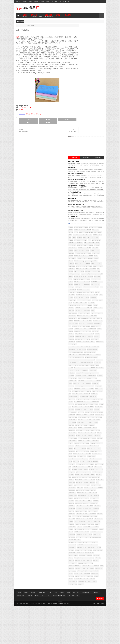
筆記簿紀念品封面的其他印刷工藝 (86, 68)
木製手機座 (81, 451)
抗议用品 (92, 422)
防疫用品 (86, 599)
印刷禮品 (100, 212)
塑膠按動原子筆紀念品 (91, 365)
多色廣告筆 (81, 373)
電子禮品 (80, 610)
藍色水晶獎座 (81, 532)
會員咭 (98, 235)
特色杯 (80, 191)
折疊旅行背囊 (87, 425)
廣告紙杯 (80, 222)
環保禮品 (80, 126)
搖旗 (95, 433)
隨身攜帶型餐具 (98, 272)
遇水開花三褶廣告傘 (83, 584)
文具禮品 (90, 123)
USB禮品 (97, 129)
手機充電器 (90, 165)
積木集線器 (95, 511)
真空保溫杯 (99, 246)
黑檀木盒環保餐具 (87, 623)
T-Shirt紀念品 (86, 313)
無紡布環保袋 (96, 477)
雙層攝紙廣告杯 (94, 602)
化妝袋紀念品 (81, 349)
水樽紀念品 (93, 464)
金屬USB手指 (81, 147)
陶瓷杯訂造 (92, 599)
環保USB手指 (100, 487)
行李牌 (80, 178)
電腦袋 (90, 170)
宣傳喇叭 (97, 375)
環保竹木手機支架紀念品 (84, 243)
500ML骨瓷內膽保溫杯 (83, 305)
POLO (99, 134)
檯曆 (79, 238)
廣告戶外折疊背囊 (82, 399)
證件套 (97, 152)
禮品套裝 (84, 149)
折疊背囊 (86, 230)
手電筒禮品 (86, 422)
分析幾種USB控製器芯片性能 (85, 99)
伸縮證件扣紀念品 (88, 326)
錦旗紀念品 (99, 269)
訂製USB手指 (81, 537)
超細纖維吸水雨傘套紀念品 (84, 563)
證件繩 (96, 558)
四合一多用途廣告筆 (94, 360)
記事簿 (84, 558)
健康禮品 (93, 183)
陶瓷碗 (98, 599)
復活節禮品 (100, 409)
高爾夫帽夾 (90, 618)
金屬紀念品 (81, 594)
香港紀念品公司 (76, 631)
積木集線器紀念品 (82, 513)
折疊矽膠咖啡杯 (82, 427)
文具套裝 (80, 438)
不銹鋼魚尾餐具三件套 (83, 321)
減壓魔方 (96, 469)
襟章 (79, 534)
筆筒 (79, 516)
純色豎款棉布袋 (93, 251)
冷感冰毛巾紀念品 (82, 347)
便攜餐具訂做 (87, 204)
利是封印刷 (95, 173)
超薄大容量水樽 (89, 568)
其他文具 (80, 341)
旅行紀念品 (81, 152)
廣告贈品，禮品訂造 (90, 404)
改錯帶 (94, 435)
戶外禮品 (93, 147)
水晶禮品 (92, 152)
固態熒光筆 (96, 362)
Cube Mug (80, 162)
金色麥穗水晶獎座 (88, 594)
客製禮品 (37, 634)
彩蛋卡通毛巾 (93, 409)
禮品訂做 (101, 121)
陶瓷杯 (93, 126)
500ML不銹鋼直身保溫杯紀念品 (85, 302)
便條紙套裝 (98, 331)
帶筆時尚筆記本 (82, 391)
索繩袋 (95, 521)
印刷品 (101, 152)
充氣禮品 (84, 209)
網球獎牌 (80, 526)
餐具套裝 (94, 615)
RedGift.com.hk (23, 114)
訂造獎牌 (80, 552)
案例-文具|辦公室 (91, 453)
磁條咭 (86, 248)
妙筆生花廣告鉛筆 (82, 375)
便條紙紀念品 (81, 173)
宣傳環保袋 (81, 378)
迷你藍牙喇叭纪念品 (83, 579)
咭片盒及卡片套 (82, 186)
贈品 (79, 118)
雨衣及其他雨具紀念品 (83, 607)
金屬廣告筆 (95, 264)
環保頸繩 (92, 160)
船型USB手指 (84, 529)
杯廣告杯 (83, 453)
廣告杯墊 (80, 401)
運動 (94, 262)
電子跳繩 (85, 610)
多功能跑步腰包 (92, 370)
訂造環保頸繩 (92, 552)
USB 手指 (93, 313)
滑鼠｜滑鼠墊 (88, 241)
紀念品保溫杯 (81, 519)
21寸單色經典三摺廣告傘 (84, 181)
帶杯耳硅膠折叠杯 (82, 388)
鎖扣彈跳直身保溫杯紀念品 (94, 597)
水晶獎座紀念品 (86, 189)
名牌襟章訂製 (99, 354)
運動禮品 (100, 194)
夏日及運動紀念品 (82, 144)
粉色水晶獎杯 (92, 516)
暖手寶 (80, 448)
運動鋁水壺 (93, 586)
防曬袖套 (86, 272)
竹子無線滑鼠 (98, 513)
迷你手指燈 (93, 576)
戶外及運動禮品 (99, 139)
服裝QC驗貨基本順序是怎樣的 (85, 62)
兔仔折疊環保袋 (82, 339)
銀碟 (93, 129)
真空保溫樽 (81, 248)
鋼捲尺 (85, 597)
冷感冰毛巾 (89, 134)
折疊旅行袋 (94, 425)
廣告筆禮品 (96, 149)
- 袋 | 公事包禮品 (96, 277)
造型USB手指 (99, 136)
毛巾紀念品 (86, 461)
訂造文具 (87, 550)
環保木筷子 (94, 490)
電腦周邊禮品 (96, 610)
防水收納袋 (81, 599)
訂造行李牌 (99, 552)
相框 (85, 506)
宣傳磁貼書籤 (95, 378)
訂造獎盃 (85, 552)
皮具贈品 (93, 246)
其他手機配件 (98, 209)
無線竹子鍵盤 (95, 480)
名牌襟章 (98, 183)
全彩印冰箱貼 (89, 339)
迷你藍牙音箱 (88, 262)
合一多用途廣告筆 (82, 354)
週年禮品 (95, 194)
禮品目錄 (31, 1)
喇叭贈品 (86, 360)
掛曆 (79, 233)
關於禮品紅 (36, 1)
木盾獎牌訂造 (98, 448)
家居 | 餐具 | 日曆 (91, 383)
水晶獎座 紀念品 (93, 461)
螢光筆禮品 (81, 170)
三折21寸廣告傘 (97, 202)
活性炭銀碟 (90, 469)
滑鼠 (85, 472)
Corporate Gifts (89, 308)
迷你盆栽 (99, 576)
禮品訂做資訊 (81, 121)
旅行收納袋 (100, 438)
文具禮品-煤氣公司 (82, 105)
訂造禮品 (80, 116)
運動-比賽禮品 (92, 584)
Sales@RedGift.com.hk (65, 1)
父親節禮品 (88, 482)
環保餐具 (92, 142)
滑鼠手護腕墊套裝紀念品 (93, 474)
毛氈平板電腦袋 (91, 238)
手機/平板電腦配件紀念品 (84, 225)
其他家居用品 (91, 209)
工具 (87, 217)
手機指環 (88, 420)
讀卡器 (100, 558)
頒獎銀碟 (95, 612)
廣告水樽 (80, 155)
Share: (100, 310)
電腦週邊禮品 (88, 275)
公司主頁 (25, 1)
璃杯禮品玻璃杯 (92, 487)
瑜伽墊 (86, 487)
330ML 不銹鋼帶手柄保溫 (84, 295)
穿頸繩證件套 (90, 513)
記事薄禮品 (85, 178)
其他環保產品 (86, 341)
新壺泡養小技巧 (82, 56)
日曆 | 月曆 (89, 446)
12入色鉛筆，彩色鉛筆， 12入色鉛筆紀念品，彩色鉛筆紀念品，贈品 (91, 281)
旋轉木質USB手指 (82, 443)
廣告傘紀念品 (87, 396)
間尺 (84, 196)
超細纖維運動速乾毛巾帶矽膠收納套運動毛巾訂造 (89, 565)
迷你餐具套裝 (88, 194)
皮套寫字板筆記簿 (82, 500)
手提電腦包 (81, 417)
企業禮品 (94, 118)
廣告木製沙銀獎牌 (97, 399)
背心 (89, 131)
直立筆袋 (96, 503)
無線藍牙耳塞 (81, 482)
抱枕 (79, 430)
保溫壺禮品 (98, 334)
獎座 (99, 482)
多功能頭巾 (99, 370)
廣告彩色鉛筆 (95, 396)
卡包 (86, 349)
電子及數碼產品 (86, 157)
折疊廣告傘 (92, 228)
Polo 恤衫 (93, 157)
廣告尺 (87, 220)
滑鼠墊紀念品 (91, 472)
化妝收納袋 (94, 347)
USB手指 (80, 123)
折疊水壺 (100, 425)
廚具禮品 (88, 394)
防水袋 (91, 272)
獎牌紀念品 (81, 168)
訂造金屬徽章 (98, 256)
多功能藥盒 (96, 367)
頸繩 (96, 196)
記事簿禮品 (100, 155)
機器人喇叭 (93, 459)
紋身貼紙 (91, 191)
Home (18, 26)
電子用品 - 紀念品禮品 (94, 607)
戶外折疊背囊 (93, 412)
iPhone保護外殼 (94, 315)
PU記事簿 (95, 310)
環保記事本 (81, 495)
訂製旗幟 (94, 539)
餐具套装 (80, 277)
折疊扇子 (98, 228)
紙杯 (98, 251)
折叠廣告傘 (81, 425)
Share (36, 123)
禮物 (99, 123)
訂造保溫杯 (100, 191)
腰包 (79, 529)
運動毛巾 (90, 149)
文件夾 (99, 435)
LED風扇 (80, 310)
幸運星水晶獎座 (82, 394)
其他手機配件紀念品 (83, 212)
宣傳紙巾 (98, 157)
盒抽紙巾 (85, 503)
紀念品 (18, 37)
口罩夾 (98, 349)
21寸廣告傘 (87, 199)
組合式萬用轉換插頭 (83, 524)
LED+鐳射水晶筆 (98, 308)
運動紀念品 (81, 264)
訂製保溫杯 (88, 537)
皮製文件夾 (90, 500)
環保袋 (80, 149)
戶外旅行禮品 (90, 222)
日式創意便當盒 (82, 446)
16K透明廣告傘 (81, 284)
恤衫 (79, 136)
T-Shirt (80, 129)
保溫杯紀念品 (88, 173)
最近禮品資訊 (82, 46)
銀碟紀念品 (86, 269)
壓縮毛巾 (80, 367)
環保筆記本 (93, 243)
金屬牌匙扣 (87, 592)
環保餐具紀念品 (96, 495)
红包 (95, 191)
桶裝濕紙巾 (81, 456)
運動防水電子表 (82, 589)
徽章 (84, 222)
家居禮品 (80, 134)
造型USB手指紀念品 (91, 581)
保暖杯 (80, 334)
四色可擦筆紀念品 (88, 362)
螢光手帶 (93, 532)
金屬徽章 (87, 147)
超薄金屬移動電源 (82, 571)
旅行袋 (80, 440)
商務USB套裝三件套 (87, 357)
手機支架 (93, 225)
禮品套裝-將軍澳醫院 (83, 50)
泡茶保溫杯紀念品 (82, 469)
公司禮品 (101, 116)
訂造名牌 (80, 547)
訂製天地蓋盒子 (95, 537)
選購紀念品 (36, 15)
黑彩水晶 (80, 623)
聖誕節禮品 (81, 254)
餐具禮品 (99, 615)
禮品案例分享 (49, 15)
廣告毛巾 (89, 144)
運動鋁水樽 (91, 178)
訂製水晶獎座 (81, 542)
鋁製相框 (80, 597)
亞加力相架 (81, 183)
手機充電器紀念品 (95, 417)
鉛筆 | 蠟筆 (96, 594)
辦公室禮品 (84, 136)
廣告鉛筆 (89, 407)
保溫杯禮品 (87, 183)
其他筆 (86, 344)
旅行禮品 (89, 235)
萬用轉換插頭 (92, 529)
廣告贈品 (87, 121)
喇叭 (86, 215)
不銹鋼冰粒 (81, 204)
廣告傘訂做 (81, 142)
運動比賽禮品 (81, 586)
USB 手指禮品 (85, 202)
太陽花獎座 (100, 373)
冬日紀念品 (98, 142)
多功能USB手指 (85, 139)
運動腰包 (87, 586)
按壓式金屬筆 (89, 433)
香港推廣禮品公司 (86, 631)
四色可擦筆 (81, 362)
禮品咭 (101, 248)
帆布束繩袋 (92, 217)
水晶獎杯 (87, 464)
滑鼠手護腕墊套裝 (82, 474)
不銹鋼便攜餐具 (82, 318)
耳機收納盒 (94, 526)
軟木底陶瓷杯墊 (82, 573)
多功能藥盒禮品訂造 (83, 370)
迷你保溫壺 (81, 576)
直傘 (86, 176)
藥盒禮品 (87, 532)
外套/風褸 (80, 131)
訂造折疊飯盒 (81, 550)
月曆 (102, 235)
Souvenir (80, 313)
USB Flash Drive (99, 126)
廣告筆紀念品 (81, 404)
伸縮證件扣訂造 (97, 326)
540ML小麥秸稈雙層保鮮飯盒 (96, 305)
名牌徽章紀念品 (91, 354)
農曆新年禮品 (81, 262)
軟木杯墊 (100, 573)
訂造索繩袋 (91, 256)
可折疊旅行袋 (81, 215)
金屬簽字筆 (99, 592)
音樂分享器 (89, 612)
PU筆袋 (90, 310)
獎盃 (98, 131)
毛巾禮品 (80, 461)
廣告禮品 (95, 116)
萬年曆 (86, 254)
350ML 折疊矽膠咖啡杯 (96, 295)
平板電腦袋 (100, 162)
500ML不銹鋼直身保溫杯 (97, 300)
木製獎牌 (96, 165)
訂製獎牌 (99, 254)
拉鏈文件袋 (87, 430)
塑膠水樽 (91, 215)
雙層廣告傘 (87, 602)
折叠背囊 (80, 228)
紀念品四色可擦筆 (89, 519)
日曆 (94, 235)
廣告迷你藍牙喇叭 (82, 407)
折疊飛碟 (100, 427)
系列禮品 (98, 144)
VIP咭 (91, 202)
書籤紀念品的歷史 (82, 87)
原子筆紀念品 (92, 349)
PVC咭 (79, 202)
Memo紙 (85, 310)
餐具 (96, 178)
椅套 (88, 459)
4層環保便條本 (94, 199)
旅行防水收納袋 (86, 440)
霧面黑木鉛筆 (96, 275)
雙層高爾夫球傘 (87, 605)
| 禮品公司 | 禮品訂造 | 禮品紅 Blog (33, 118)
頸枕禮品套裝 (87, 615)
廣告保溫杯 (81, 396)
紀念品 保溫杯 (85, 251)
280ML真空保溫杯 (95, 292)
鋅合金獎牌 (92, 269)
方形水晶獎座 (86, 438)
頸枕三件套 (81, 615)
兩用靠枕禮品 (97, 339)
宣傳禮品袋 (81, 381)
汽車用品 (80, 466)
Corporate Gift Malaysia (73, 634)
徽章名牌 (80, 412)
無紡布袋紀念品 (87, 480)
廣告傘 (95, 134)
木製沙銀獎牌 (87, 451)
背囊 (99, 176)
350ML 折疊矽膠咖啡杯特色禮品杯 (86, 297)
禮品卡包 (88, 508)
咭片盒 (80, 357)
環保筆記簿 (99, 243)
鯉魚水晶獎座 (98, 620)
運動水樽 (97, 160)
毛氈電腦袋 (99, 238)
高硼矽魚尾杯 (90, 620)
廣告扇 (91, 220)
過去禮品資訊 (100, 46)
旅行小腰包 (93, 438)
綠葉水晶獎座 (99, 524)
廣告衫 (85, 131)
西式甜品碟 (84, 534)
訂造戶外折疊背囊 (87, 547)
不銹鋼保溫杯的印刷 (95, 181)
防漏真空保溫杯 (90, 196)
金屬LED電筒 (96, 589)
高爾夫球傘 (96, 170)
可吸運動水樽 (88, 352)
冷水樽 (89, 347)
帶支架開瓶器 (99, 386)
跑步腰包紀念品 (96, 571)
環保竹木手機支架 (97, 241)
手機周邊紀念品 (82, 420)
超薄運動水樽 (97, 568)
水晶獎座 (95, 123)
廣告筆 (96, 121)
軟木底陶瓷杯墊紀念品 (91, 573)
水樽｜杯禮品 (81, 241)
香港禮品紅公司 (96, 631)
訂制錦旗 (95, 534)
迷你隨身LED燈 (92, 579)
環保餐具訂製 (81, 498)
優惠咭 (80, 209)
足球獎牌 (89, 259)
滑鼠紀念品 (81, 477)
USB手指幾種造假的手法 (84, 81)
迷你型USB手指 (91, 136)
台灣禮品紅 (30, 634)
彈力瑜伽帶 (81, 409)
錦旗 (79, 139)
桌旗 (97, 453)
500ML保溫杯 (96, 302)
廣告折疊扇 (97, 220)
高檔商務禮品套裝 (82, 618)
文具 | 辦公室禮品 (82, 235)
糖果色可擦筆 (99, 516)
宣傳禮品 (85, 116)
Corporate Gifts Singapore (59, 634)
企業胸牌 (87, 323)
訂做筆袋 (90, 534)
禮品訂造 (83, 118)
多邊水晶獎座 (87, 373)
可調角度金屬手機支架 (98, 352)
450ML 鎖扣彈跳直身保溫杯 (84, 300)
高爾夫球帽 (96, 618)
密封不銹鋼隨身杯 (82, 386)
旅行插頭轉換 (81, 176)
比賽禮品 (99, 459)
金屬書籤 (80, 196)
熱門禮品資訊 (91, 46)
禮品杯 (89, 129)
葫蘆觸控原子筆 (100, 529)
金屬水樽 (80, 267)
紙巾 (95, 176)
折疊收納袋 (81, 230)
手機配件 (80, 422)
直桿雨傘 (91, 503)
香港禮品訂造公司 (21, 634)
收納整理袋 (81, 435)
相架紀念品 (81, 506)
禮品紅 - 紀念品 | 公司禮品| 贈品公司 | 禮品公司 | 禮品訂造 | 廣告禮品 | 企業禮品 (44, 642)
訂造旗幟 (93, 550)
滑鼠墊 (98, 189)
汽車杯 (99, 464)
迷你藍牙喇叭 (81, 194)
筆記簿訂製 (94, 168)
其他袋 (90, 344)
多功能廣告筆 (97, 215)
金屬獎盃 (85, 267)
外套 (84, 367)
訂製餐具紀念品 (94, 542)
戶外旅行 (84, 165)
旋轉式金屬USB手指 (95, 440)
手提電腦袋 (87, 417)
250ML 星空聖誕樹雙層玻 (84, 292)
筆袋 (79, 251)
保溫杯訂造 (88, 336)
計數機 (100, 555)
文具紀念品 (81, 160)
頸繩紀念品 (81, 199)
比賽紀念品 (99, 147)
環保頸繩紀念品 (88, 495)
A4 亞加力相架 (81, 308)
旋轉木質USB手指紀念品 (93, 443)
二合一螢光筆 (81, 323)
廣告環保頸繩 (86, 401)
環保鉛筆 (80, 246)
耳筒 (99, 526)
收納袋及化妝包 (88, 435)
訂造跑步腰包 (81, 555)
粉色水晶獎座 (84, 516)
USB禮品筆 (81, 315)
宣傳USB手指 (90, 375)
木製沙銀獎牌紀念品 (96, 451)
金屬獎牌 (93, 592)
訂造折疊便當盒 (96, 547)
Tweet (25, 123)
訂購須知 (59, 15)
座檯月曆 (98, 217)
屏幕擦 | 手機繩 (91, 386)
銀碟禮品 (80, 269)
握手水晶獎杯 (90, 233)
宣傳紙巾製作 (87, 381)
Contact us (100, 637)
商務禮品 (84, 129)
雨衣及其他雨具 (95, 605)
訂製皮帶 (87, 542)
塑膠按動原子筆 (82, 365)
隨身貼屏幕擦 (81, 275)
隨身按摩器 (81, 602)
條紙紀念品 (96, 456)
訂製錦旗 (85, 256)
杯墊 (79, 453)
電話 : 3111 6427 (55, 1)
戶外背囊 (89, 414)
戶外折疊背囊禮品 (82, 414)
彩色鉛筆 (86, 409)
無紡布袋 (80, 480)
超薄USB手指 (81, 568)
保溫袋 (93, 336)
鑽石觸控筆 (81, 272)
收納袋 (96, 233)
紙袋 (91, 521)
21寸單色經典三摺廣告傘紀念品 (85, 289)
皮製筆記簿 (96, 500)
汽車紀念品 (86, 466)
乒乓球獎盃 (96, 321)
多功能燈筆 (89, 367)
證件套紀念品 (90, 558)
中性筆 (91, 321)
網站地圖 (42, 1)
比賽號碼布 (84, 238)
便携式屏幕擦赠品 (94, 328)
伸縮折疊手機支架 (95, 323)
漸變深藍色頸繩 (88, 477)
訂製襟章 (80, 256)
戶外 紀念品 (86, 412)
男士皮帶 (87, 498)
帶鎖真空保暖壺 (98, 391)
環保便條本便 (81, 490)
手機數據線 (99, 225)
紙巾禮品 (86, 521)
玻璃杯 (85, 485)
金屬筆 (86, 170)
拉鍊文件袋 (98, 230)
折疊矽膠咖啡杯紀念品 (91, 427)
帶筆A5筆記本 (91, 388)
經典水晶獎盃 (91, 524)
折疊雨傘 (92, 230)
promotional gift (88, 162)
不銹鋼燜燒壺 (89, 318)
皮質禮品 (80, 503)
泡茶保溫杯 (92, 466)
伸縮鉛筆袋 (81, 328)
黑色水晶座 (95, 623)
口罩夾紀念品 (81, 352)
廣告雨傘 (92, 139)
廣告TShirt (33, 631)
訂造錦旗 (95, 555)
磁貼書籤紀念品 (82, 508)
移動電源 (91, 176)
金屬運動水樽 (98, 267)
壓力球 (99, 365)
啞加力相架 (81, 360)
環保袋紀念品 (96, 493)
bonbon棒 (87, 315)
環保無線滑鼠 (81, 493)
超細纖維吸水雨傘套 (90, 560)
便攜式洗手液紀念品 (90, 331)
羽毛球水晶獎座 (87, 526)
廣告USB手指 (81, 220)
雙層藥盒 (80, 605)
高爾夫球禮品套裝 (82, 620)
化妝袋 (100, 347)
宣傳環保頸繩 (87, 378)
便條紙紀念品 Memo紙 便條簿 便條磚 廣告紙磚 (88, 207)
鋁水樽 (80, 157)
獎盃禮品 (80, 485)
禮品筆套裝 (94, 508)
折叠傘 (97, 422)
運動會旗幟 (99, 584)
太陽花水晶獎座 (82, 217)
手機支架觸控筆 (95, 420)
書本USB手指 (85, 448)
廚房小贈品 (94, 394)
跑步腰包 (95, 259)
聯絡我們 (48, 1)
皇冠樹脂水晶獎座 (95, 498)
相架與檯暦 (85, 191)
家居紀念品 (89, 186)
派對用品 (86, 160)
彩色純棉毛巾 (96, 186)
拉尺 (82, 430)
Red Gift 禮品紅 (101, 642)
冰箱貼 (95, 212)
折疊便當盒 (86, 228)
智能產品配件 (96, 446)
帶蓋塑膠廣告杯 (90, 391)
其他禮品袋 (81, 344)
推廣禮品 (89, 118)
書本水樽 (92, 448)
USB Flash (94, 131)
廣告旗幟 (89, 399)
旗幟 (84, 134)
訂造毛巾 (98, 550)
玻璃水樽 (90, 485)
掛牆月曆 (83, 233)
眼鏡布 (96, 506)
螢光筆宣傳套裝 (92, 254)
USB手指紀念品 (99, 313)
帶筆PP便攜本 (98, 388)
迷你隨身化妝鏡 (82, 581)
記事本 (80, 558)
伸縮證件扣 (81, 326)
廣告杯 (85, 123)
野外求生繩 (89, 589)
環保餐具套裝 (86, 246)
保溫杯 (85, 126)
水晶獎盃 (93, 189)
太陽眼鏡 (94, 373)
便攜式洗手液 (81, 331)
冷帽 (94, 344)
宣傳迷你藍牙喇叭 (82, 383)
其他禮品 (90, 212)
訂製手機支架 (87, 539)
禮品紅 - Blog (19, 1)
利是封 (94, 162)
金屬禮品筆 (91, 267)
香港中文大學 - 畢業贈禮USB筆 (85, 93)
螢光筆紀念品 (99, 532)
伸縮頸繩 (86, 328)
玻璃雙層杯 (81, 487)
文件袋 (80, 189)
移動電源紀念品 (88, 511)
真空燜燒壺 (90, 506)
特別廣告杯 (94, 482)
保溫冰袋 (92, 334)
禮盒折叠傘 (81, 511)
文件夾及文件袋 (92, 155)
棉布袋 (80, 459)
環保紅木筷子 (88, 493)
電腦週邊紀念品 (82, 612)
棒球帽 (84, 459)
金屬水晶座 (81, 592)
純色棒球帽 (81, 521)
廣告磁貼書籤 (94, 401)
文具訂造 (86, 142)
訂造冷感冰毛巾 (96, 545)
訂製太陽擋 (81, 539)
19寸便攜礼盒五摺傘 (91, 284)
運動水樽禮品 (99, 262)
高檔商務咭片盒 (87, 277)
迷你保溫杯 (87, 576)
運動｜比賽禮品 (88, 264)
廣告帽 (80, 165)
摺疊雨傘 (85, 155)
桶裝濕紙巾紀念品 (88, 456)
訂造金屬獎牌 (88, 555)
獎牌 (89, 126)
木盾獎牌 (86, 152)
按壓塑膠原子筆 (82, 433)
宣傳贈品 (94, 381)
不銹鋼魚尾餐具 (97, 318)
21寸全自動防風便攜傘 (83, 287)
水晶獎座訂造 (81, 464)
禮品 (92, 121)
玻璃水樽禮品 (96, 485)
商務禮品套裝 (96, 357)
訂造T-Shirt (81, 545)
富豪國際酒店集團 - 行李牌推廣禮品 (87, 74)
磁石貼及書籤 (87, 168)
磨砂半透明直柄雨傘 (93, 248)
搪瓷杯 (99, 433)
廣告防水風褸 (96, 407)
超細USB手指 (81, 560)
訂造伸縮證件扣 (88, 545)
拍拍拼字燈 (94, 430)
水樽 (94, 144)
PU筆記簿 (101, 199)
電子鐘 (90, 610)
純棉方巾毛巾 (98, 519)
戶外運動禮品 (96, 414)
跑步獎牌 (89, 571)
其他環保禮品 (94, 341)
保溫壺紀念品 (81, 336)
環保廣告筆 (88, 490)
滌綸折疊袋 (81, 472)
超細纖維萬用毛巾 (82, 259)
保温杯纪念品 (85, 334)
